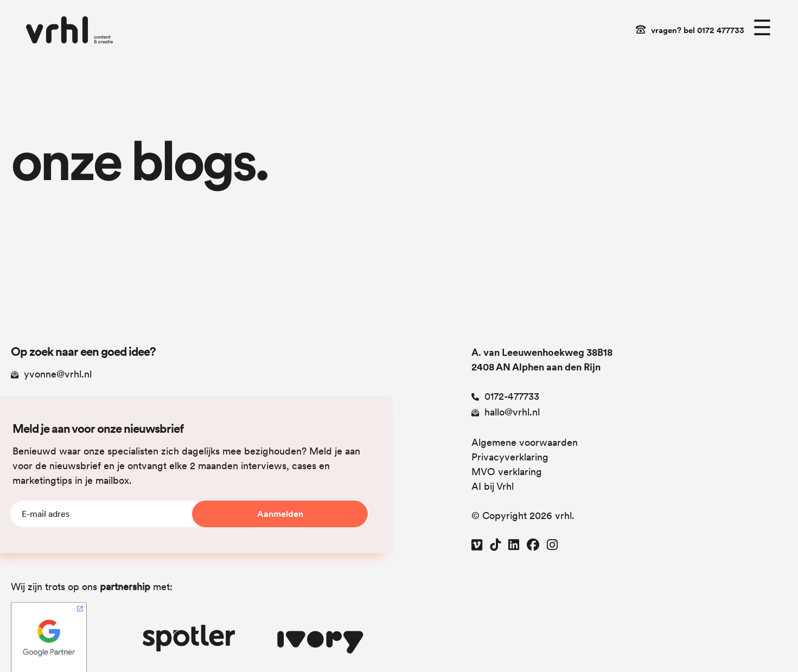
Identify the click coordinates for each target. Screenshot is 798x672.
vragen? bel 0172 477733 (698, 30)
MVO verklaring (507, 472)
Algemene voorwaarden (525, 442)
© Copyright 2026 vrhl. (523, 516)
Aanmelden (280, 514)
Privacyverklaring (510, 457)
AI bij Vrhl (493, 486)
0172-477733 (505, 396)
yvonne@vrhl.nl (51, 374)
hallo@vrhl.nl (506, 412)
